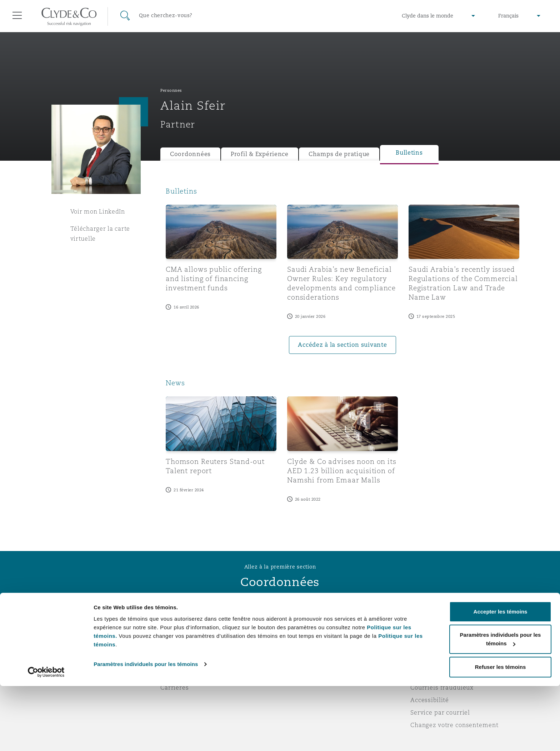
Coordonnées (190, 154)
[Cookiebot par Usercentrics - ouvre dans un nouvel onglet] (46, 737)
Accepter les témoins (501, 677)
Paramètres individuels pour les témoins (146, 729)
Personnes (171, 90)
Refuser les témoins (501, 732)
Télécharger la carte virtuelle (100, 234)
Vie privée (426, 650)
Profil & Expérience (260, 154)
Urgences (308, 638)
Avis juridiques (433, 637)
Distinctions (179, 650)
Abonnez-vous (307, 650)
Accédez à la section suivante (342, 345)
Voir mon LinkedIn (98, 211)
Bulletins (409, 153)
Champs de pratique (339, 154)
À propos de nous (187, 637)
